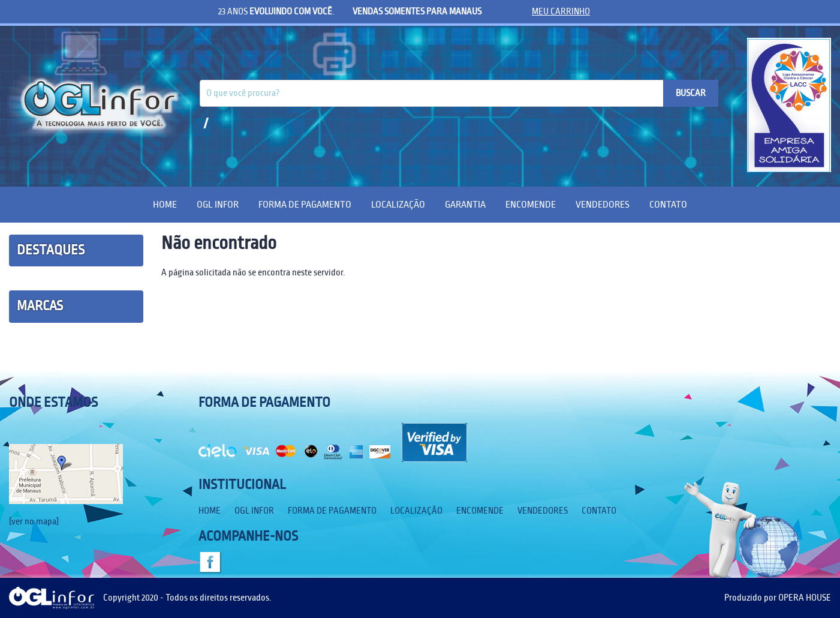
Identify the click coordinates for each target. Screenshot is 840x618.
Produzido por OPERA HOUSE (778, 598)
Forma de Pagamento (305, 204)
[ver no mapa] (34, 521)
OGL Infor (218, 204)
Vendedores (603, 204)
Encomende (531, 204)
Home (165, 204)
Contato (668, 204)
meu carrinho (561, 11)
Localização (398, 204)
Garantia (465, 204)
